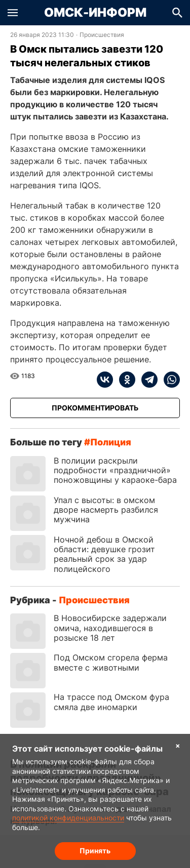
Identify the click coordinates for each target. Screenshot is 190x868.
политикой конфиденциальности (68, 818)
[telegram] (146, 380)
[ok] (124, 380)
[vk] (105, 380)
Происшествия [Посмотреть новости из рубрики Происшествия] (102, 35)
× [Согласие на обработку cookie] (178, 745)
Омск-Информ (95, 13)
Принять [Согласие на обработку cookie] (95, 851)
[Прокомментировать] (95, 408)
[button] (13, 13)
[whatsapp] (169, 380)
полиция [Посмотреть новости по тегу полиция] (111, 442)
